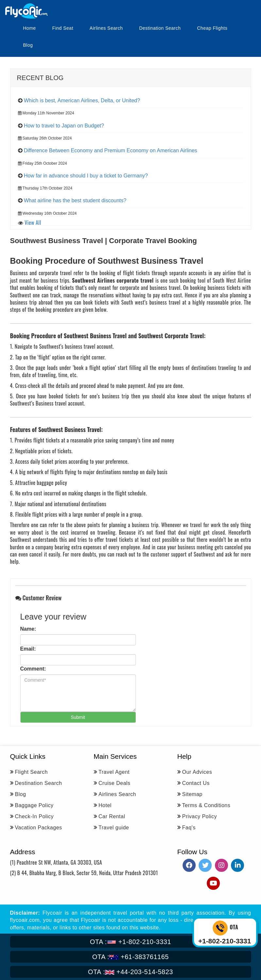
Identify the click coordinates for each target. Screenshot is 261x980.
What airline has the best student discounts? (75, 200)
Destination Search (160, 28)
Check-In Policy (34, 816)
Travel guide (114, 828)
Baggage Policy (34, 805)
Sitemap (192, 794)
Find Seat (63, 28)
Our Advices (197, 772)
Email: (28, 649)
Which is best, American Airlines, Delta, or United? (82, 100)
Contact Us (196, 783)
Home (30, 28)
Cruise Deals (115, 783)
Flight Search (32, 772)
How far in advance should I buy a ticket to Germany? (86, 176)
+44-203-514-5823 (130, 972)
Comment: (33, 669)
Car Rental (112, 816)
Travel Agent (114, 772)
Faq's (189, 828)
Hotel (105, 805)
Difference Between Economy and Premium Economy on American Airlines (111, 150)
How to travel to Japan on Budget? (64, 126)
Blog (28, 45)
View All (33, 223)
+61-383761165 (130, 957)
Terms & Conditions (206, 805)
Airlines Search (106, 28)
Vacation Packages (39, 828)
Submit (78, 717)
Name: (28, 629)
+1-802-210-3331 (130, 942)
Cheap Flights (212, 28)
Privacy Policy (200, 816)
